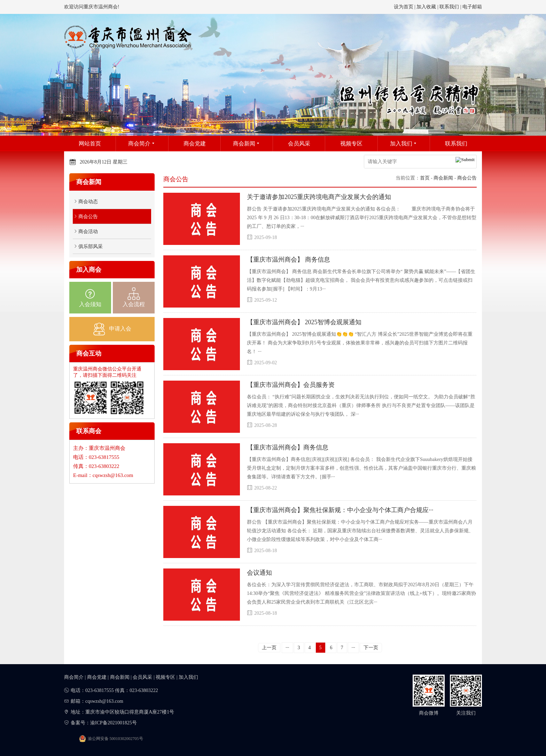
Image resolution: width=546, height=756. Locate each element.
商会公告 (467, 178)
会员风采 (142, 677)
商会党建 (97, 677)
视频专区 (165, 677)
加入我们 (188, 677)
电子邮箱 (472, 7)
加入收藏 (426, 7)
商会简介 (74, 677)
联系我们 (449, 7)
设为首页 (404, 7)
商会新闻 (443, 178)
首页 (425, 178)
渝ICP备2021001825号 (114, 723)
